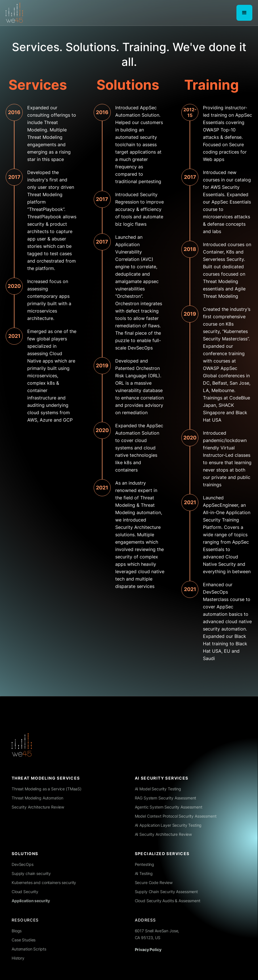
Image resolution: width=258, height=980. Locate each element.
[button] (244, 13)
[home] (14, 13)
